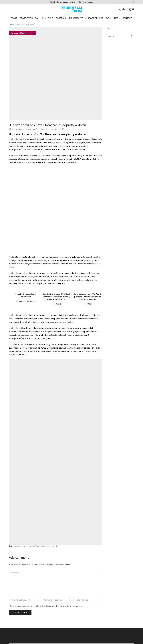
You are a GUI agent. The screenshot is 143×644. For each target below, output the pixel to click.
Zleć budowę (76, 18)
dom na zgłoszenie (50, 546)
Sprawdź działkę (94, 18)
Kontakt (127, 18)
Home (11, 24)
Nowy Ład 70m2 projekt (26, 24)
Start (14, 18)
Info (117, 18)
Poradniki (61, 18)
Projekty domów (30, 18)
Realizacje (48, 18)
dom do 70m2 (34, 546)
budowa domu (21, 546)
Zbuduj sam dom (43, 129)
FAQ (108, 18)
